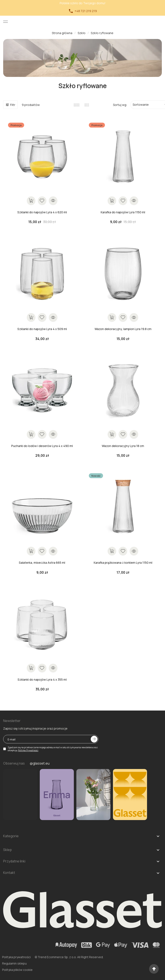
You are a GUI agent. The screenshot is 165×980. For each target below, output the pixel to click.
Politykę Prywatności (28, 750)
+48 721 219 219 (83, 11)
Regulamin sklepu (14, 963)
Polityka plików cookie (17, 970)
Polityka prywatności (16, 957)
